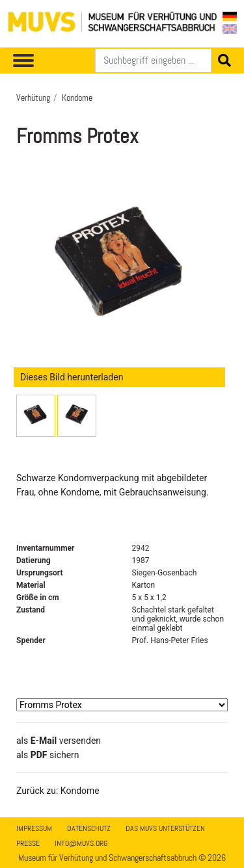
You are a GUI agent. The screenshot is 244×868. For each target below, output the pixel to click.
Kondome (77, 98)
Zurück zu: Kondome (58, 791)
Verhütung (33, 98)
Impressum (34, 828)
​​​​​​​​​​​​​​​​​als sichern (48, 755)
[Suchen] (153, 60)
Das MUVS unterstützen (165, 828)
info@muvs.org (81, 843)
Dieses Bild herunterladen (72, 377)
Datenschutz (89, 828)
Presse (28, 843)
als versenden (59, 741)
